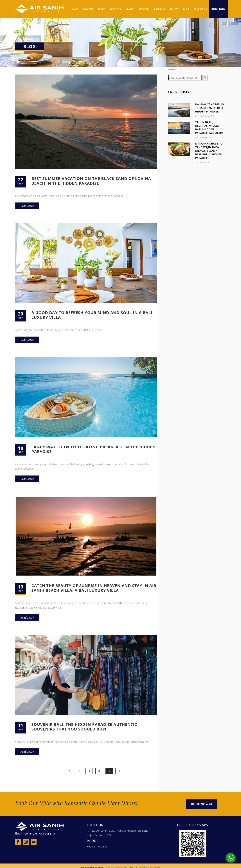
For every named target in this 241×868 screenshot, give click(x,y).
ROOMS (102, 9)
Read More (27, 206)
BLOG (186, 9)
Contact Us (200, 9)
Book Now (218, 9)
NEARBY (130, 9)
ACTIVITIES (144, 9)
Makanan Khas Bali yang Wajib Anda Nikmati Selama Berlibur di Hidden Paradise (209, 151)
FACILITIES (116, 9)
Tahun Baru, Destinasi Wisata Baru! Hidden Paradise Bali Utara (209, 128)
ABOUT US (88, 9)
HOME (75, 9)
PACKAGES (159, 9)
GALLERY (174, 9)
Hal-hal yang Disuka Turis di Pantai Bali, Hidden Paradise (210, 108)
